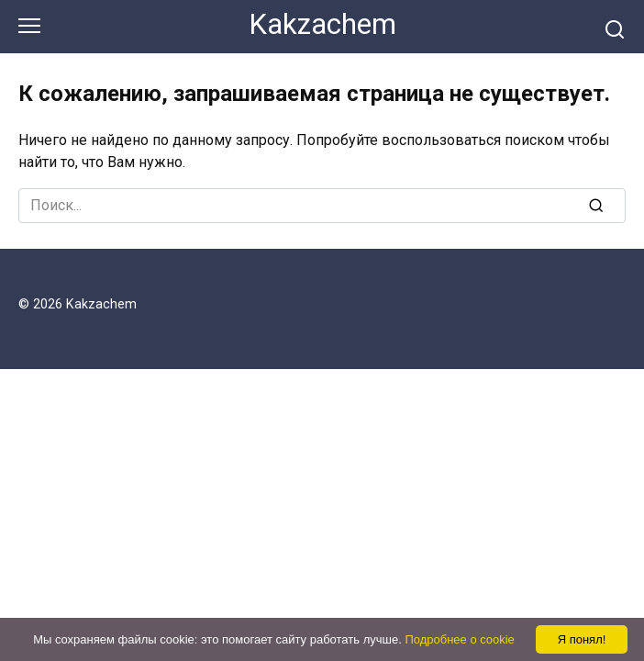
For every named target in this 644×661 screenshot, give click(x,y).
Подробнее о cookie (459, 639)
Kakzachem (322, 24)
